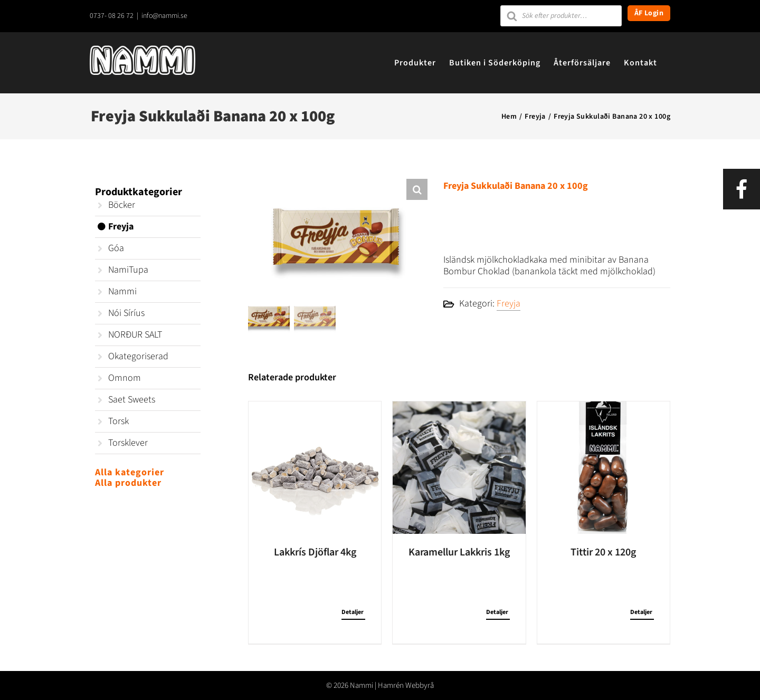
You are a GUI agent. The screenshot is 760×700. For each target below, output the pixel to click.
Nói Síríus (126, 313)
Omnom (125, 378)
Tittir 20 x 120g (603, 552)
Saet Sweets (132, 400)
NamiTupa (128, 270)
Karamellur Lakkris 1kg (459, 552)
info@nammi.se (164, 16)
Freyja (509, 304)
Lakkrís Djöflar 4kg (315, 552)
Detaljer (353, 612)
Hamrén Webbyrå (406, 685)
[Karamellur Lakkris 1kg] (459, 467)
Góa (116, 248)
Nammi (122, 291)
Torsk (118, 421)
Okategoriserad (138, 356)
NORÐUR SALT (135, 335)
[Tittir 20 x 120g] (604, 467)
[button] (417, 189)
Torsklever (128, 443)
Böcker (122, 205)
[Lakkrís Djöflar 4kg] (315, 467)
